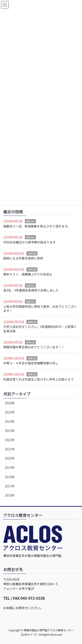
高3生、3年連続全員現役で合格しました (31, 290)
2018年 (10, 477)
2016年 (10, 495)
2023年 (10, 431)
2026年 (10, 403)
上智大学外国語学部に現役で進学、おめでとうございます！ (40, 309)
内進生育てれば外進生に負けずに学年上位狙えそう (38, 379)
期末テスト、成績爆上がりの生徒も (28, 274)
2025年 (10, 412)
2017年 (10, 486)
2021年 (10, 449)
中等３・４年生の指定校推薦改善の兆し (31, 363)
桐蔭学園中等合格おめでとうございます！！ (34, 347)
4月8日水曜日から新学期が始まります (30, 242)
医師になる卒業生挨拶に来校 (23, 258)
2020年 (10, 458)
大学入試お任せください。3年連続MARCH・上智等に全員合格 (40, 329)
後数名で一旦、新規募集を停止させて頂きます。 (37, 226)
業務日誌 (30, 221)
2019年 (10, 467)
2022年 (10, 440)
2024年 (10, 421)
